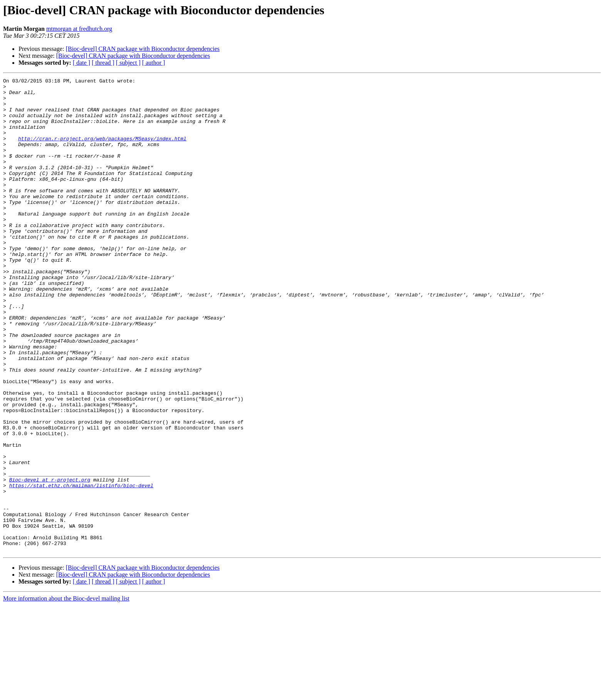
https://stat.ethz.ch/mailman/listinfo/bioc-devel (81, 567)
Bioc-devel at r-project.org (50, 560)
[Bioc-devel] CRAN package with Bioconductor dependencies (143, 49)
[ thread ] (103, 63)
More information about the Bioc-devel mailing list (66, 693)
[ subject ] (128, 63)
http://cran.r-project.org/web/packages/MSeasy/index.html (102, 151)
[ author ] (154, 63)
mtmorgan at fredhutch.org (79, 29)
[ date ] (81, 63)
